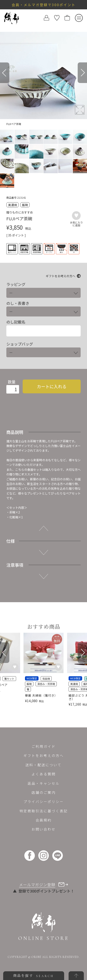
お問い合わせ (44, 829)
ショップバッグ (20, 344)
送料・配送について (43, 765)
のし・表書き (18, 303)
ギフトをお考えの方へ (61, 276)
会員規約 (44, 820)
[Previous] (5, 73)
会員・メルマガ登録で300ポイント (44, 5)
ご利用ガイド (44, 746)
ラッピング (16, 284)
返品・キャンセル (44, 783)
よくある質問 (44, 774)
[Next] (82, 73)
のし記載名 (16, 322)
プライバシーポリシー (44, 801)
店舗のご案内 (44, 792)
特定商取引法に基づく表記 (44, 811)
